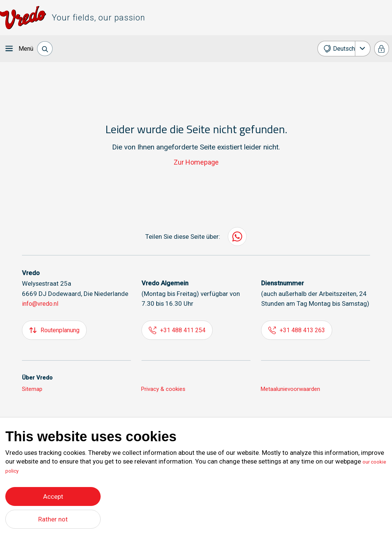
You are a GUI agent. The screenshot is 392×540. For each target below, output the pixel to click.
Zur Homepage (196, 162)
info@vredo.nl (42, 303)
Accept (53, 494)
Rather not (53, 519)
